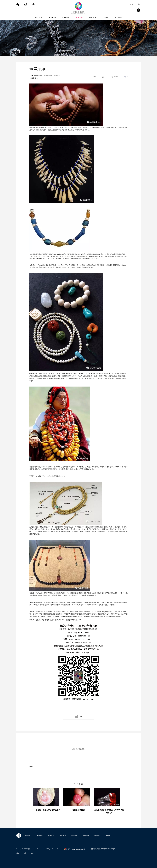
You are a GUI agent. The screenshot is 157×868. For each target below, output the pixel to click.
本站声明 (51, 836)
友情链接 (39, 836)
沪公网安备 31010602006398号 (75, 849)
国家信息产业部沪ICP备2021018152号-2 (103, 849)
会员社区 (93, 17)
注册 (139, 4)
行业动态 (66, 17)
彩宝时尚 (52, 17)
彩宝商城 (118, 17)
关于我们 (28, 836)
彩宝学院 (39, 17)
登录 (132, 4)
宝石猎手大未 (35, 75)
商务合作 (97, 836)
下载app (109, 836)
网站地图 (74, 836)
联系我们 (63, 836)
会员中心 (86, 836)
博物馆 (106, 17)
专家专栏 (79, 17)
